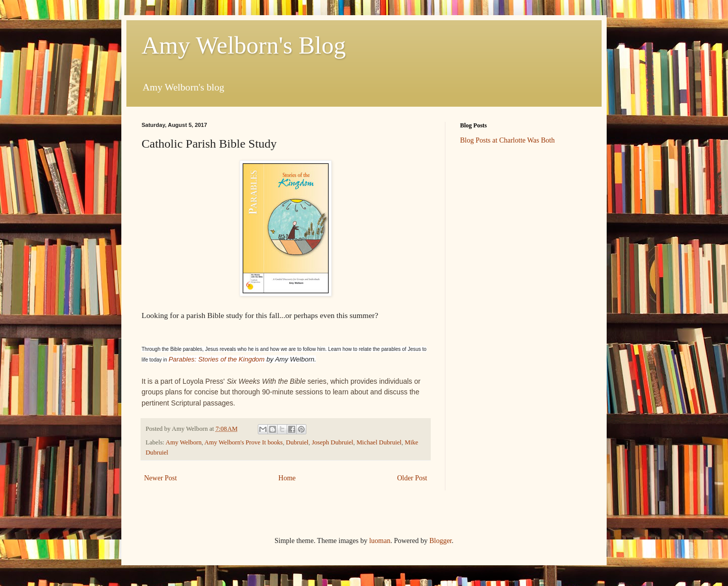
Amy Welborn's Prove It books (243, 442)
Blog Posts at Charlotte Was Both (507, 140)
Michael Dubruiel (379, 442)
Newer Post (161, 478)
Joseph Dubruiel (333, 442)
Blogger (440, 541)
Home (287, 478)
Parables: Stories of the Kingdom (216, 359)
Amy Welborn (184, 442)
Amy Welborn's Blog (244, 45)
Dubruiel (298, 442)
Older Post (413, 478)
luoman (380, 541)
